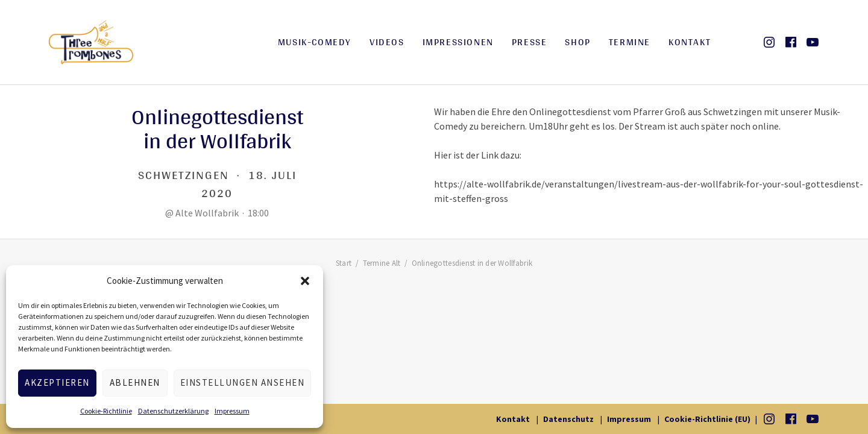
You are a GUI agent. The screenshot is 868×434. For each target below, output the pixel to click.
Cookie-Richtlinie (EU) (707, 419)
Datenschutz (568, 419)
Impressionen (458, 42)
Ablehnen (135, 382)
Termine (630, 42)
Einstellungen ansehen (243, 382)
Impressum (232, 411)
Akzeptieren (57, 382)
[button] (305, 281)
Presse (530, 42)
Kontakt (690, 42)
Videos (387, 42)
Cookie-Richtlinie (106, 411)
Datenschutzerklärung (173, 411)
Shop (577, 42)
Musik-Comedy (315, 42)
